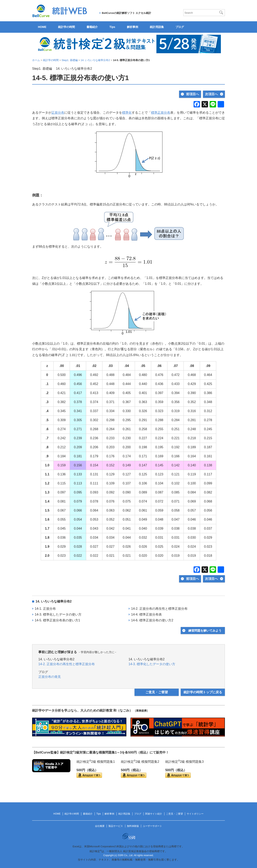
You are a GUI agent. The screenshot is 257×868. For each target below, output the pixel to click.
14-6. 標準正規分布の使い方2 (152, 620)
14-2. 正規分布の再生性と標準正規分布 (159, 609)
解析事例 (133, 27)
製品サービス (116, 826)
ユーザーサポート (152, 826)
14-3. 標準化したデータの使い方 (58, 614)
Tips (112, 27)
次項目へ (211, 94)
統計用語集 (157, 27)
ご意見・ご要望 (157, 692)
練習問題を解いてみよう (205, 631)
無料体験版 (133, 826)
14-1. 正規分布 (45, 609)
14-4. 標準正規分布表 (146, 614)
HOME (42, 27)
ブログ (180, 27)
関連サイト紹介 (154, 814)
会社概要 (100, 826)
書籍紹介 (92, 27)
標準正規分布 (161, 113)
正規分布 (58, 113)
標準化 (127, 113)
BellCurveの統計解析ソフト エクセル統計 (126, 13)
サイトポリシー (195, 814)
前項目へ (193, 94)
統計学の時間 (66, 27)
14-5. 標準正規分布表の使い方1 (57, 620)
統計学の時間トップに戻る (203, 692)
